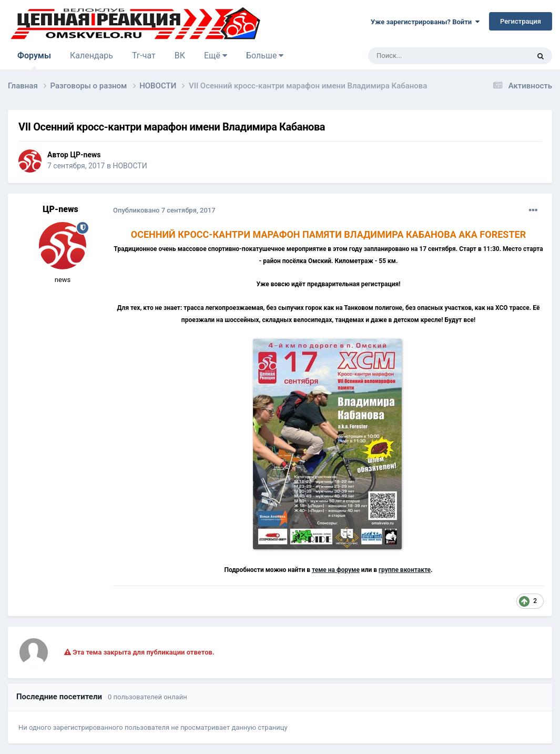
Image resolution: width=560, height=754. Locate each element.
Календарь (91, 56)
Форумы (34, 60)
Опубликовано (164, 210)
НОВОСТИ (130, 166)
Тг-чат (144, 56)
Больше (265, 56)
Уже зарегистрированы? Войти (425, 22)
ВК (180, 56)
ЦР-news (85, 155)
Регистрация (521, 21)
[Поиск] (425, 56)
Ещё (216, 56)
